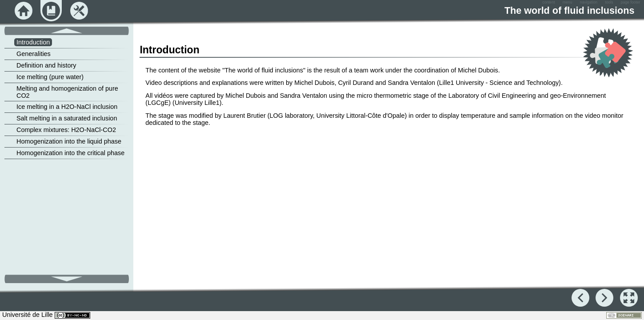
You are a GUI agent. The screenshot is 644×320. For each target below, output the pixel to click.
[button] (629, 298)
